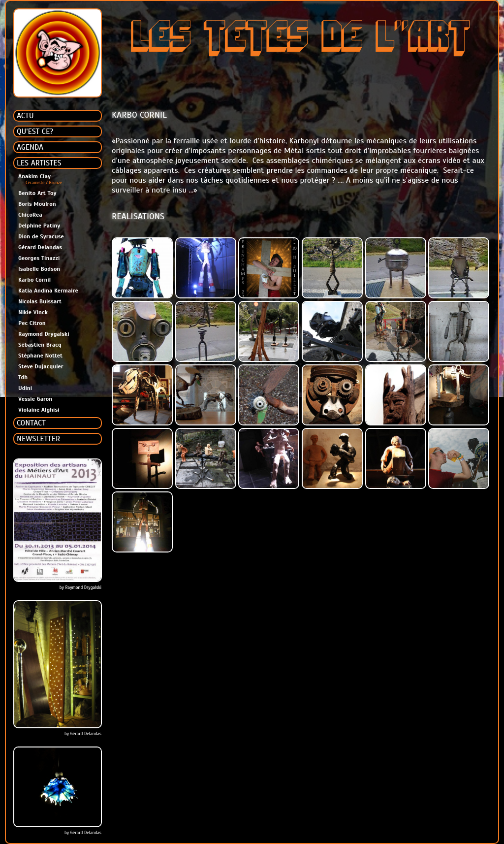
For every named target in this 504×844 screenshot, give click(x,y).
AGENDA (30, 147)
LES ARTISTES (39, 163)
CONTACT (31, 423)
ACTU (25, 116)
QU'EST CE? (35, 131)
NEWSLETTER (38, 439)
